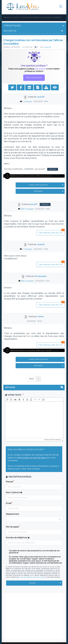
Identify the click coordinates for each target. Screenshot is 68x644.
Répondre (49, 191)
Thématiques (34, 26)
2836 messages (27, 281)
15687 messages (27, 209)
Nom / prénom (14, 492)
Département (12, 514)
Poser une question (34, 78)
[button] (7, 400)
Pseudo (9, 482)
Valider (46, 583)
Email (8, 503)
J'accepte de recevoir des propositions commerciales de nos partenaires (34, 552)
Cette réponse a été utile (52, 232)
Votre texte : (14, 395)
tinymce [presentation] (58, 440)
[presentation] (7, 400)
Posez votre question (47, 185)
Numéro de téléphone (18, 538)
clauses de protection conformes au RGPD (32, 577)
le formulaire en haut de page (31, 458)
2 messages (27, 101)
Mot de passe (12, 527)
